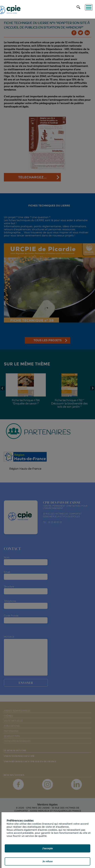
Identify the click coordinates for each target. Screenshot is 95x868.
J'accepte (47, 848)
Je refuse (47, 861)
